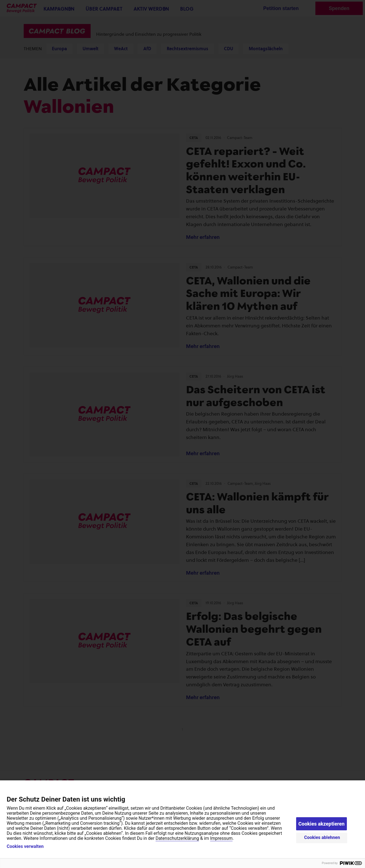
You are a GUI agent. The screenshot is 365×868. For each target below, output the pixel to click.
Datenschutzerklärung (177, 838)
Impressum (221, 838)
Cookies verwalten (25, 847)
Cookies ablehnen (322, 837)
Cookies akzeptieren (322, 824)
